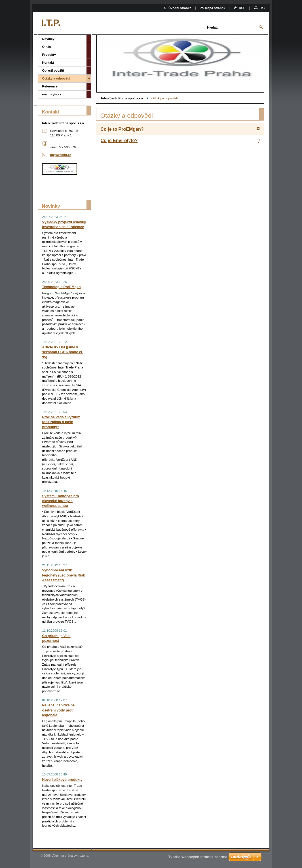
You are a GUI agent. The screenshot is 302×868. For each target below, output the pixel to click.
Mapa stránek (215, 8)
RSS (242, 8)
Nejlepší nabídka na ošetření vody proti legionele (59, 710)
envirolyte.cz (52, 94)
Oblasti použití (53, 70)
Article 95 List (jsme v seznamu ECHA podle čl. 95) (63, 352)
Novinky (48, 39)
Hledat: (212, 27)
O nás (47, 47)
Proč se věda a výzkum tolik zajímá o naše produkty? (61, 422)
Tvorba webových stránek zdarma (198, 857)
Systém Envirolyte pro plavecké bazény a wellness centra (61, 501)
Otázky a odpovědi (56, 78)
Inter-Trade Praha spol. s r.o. (123, 98)
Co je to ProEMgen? (122, 129)
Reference (50, 86)
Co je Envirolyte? (119, 141)
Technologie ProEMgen (62, 287)
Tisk (262, 8)
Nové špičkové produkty (62, 780)
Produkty (49, 55)
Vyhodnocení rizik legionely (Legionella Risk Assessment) (64, 575)
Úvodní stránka (180, 8)
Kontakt (48, 63)
